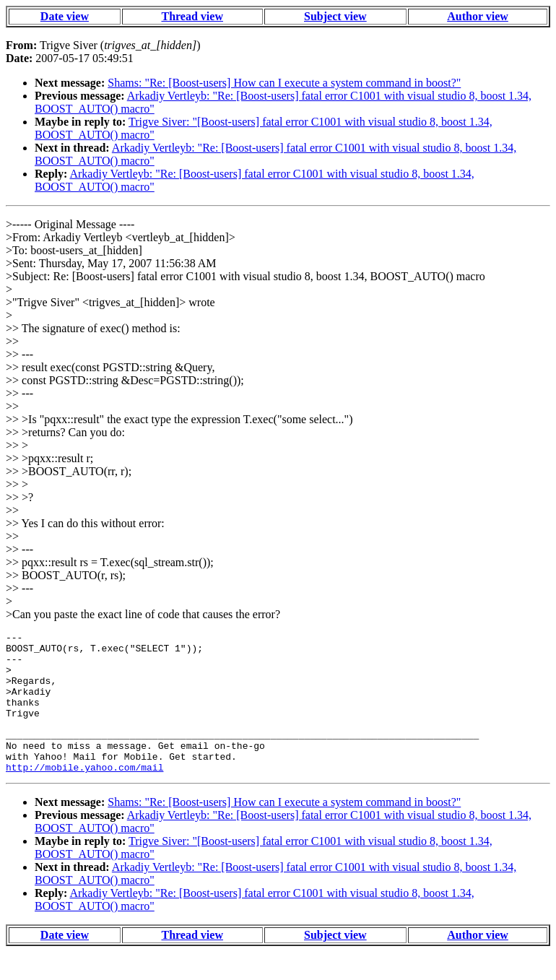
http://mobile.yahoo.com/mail (84, 795)
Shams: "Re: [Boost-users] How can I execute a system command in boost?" (284, 83)
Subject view (335, 16)
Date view (65, 16)
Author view (478, 16)
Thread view (192, 16)
